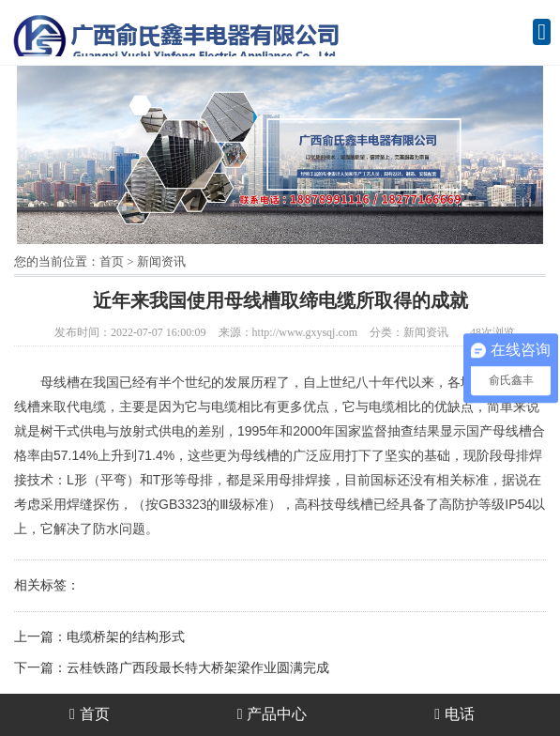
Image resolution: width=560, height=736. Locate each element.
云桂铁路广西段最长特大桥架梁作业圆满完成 (198, 668)
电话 (454, 714)
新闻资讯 (161, 261)
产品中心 (272, 714)
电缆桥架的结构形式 (126, 637)
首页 (112, 261)
